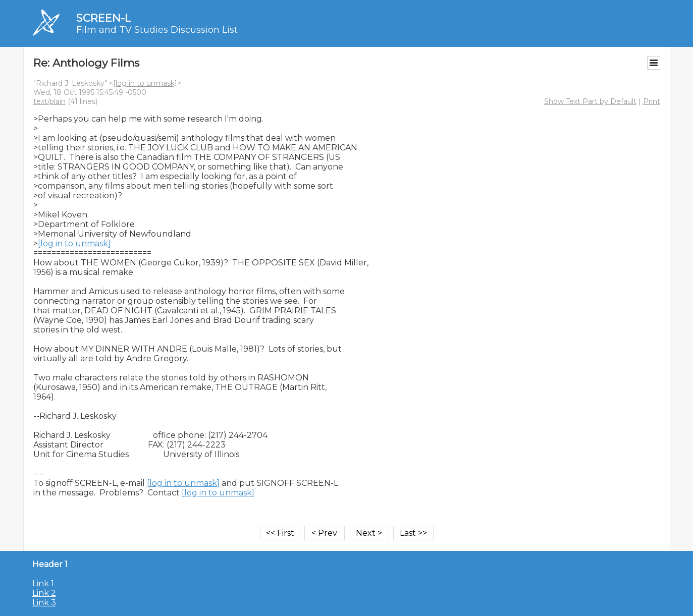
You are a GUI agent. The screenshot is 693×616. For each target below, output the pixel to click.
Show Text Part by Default (590, 101)
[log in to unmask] (145, 83)
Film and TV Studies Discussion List (157, 30)
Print (652, 101)
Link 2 (44, 593)
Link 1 (43, 583)
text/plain (49, 101)
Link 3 (44, 603)
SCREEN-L (103, 18)
